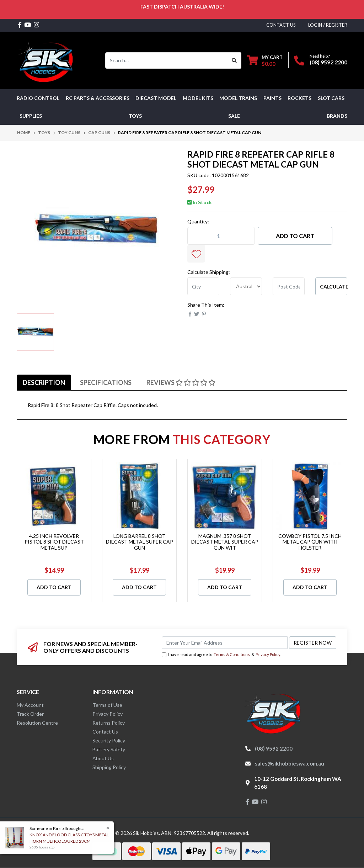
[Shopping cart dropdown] (265, 60)
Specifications (106, 382)
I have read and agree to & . (221, 655)
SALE (234, 116)
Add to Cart (295, 236)
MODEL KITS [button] (198, 98)
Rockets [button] (299, 98)
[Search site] (234, 60)
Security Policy (109, 740)
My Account (30, 705)
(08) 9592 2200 (328, 62)
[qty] (203, 286)
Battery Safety (109, 749)
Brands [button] (337, 116)
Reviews (181, 382)
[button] (196, 254)
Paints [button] (272, 98)
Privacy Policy (268, 654)
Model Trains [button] (238, 98)
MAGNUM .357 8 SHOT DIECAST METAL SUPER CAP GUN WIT (225, 542)
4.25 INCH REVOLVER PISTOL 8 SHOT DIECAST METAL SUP (54, 542)
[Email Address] (225, 643)
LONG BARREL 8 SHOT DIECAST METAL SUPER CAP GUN (140, 542)
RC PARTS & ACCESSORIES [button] (98, 98)
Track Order (30, 714)
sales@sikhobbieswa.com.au (290, 763)
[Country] (246, 286)
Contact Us (105, 732)
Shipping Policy (109, 767)
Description (44, 382)
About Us (103, 758)
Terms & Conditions (232, 654)
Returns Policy (109, 723)
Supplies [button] (31, 116)
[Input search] (167, 60)
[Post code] (289, 286)
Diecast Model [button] (156, 98)
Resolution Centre (37, 723)
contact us (281, 25)
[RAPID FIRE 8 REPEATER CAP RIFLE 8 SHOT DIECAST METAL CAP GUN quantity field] (221, 236)
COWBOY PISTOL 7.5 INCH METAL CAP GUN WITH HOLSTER (310, 542)
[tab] (44, 382)
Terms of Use (107, 705)
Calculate (334, 287)
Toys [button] (135, 116)
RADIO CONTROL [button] (38, 98)
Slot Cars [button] (331, 98)
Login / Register (328, 25)
